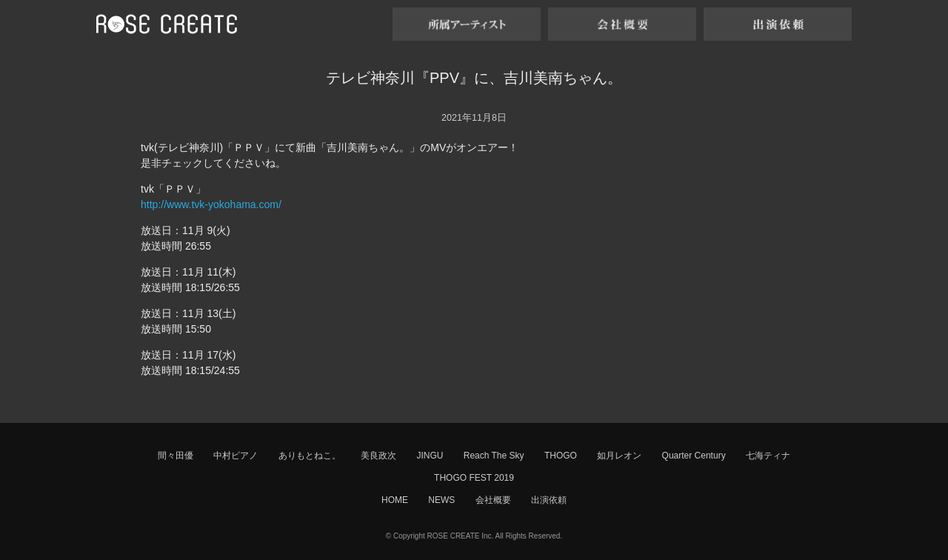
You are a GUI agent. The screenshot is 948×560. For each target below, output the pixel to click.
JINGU (430, 456)
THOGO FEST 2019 (474, 478)
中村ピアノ (236, 456)
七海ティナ (768, 456)
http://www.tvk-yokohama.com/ (211, 204)
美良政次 (378, 456)
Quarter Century (694, 456)
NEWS (441, 500)
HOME (395, 500)
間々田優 (176, 456)
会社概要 (493, 500)
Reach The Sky (494, 456)
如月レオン (619, 456)
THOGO (561, 456)
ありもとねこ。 (310, 456)
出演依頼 (549, 500)
